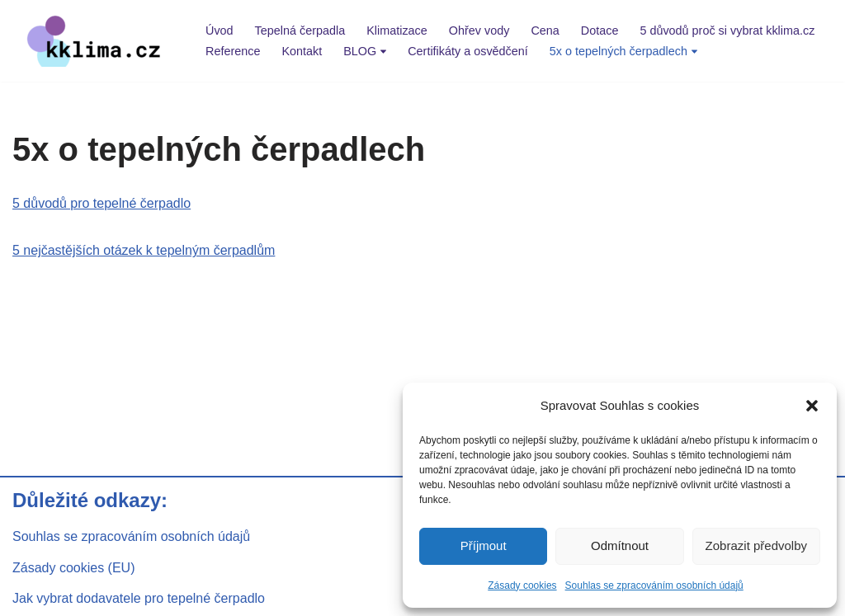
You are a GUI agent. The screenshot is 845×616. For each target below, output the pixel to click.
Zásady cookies (522, 585)
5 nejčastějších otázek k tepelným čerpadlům (144, 250)
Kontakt (302, 51)
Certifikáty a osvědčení (468, 51)
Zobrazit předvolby (756, 545)
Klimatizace (397, 31)
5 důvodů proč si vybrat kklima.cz (727, 31)
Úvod (220, 31)
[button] (812, 406)
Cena (545, 31)
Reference (233, 51)
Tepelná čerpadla (300, 31)
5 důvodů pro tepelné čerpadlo (101, 203)
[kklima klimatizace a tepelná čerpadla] (95, 41)
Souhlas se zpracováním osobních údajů (654, 585)
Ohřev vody (479, 31)
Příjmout (484, 545)
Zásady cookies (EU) (74, 568)
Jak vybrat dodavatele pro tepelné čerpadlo (139, 598)
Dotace (600, 31)
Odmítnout (620, 545)
